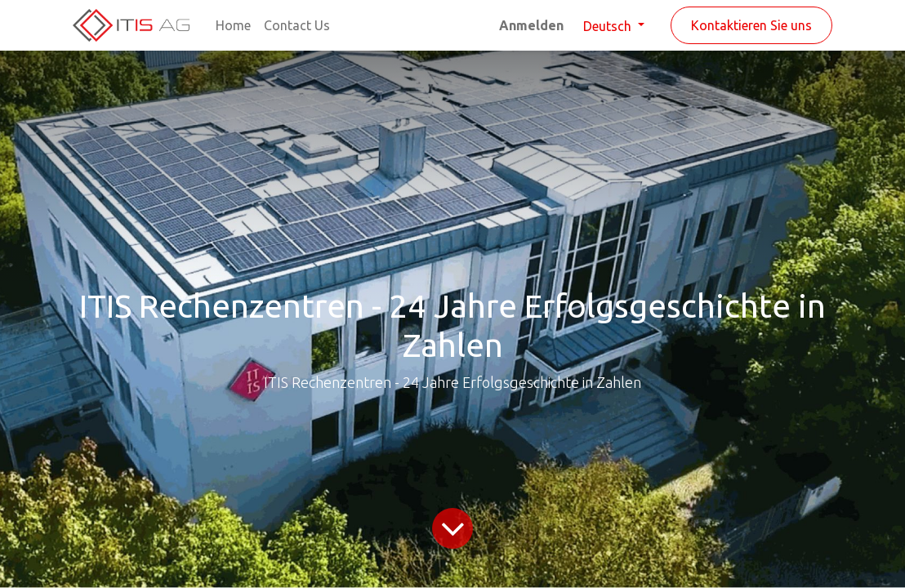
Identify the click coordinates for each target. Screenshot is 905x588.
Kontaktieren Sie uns (751, 25)
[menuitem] (233, 25)
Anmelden (531, 25)
